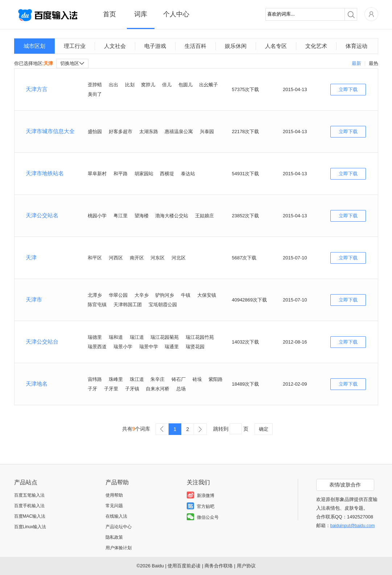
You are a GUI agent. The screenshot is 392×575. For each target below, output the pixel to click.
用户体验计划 (119, 548)
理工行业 (75, 46)
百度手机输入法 (29, 506)
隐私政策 (114, 537)
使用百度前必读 (184, 566)
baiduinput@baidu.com (353, 526)
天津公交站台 (42, 342)
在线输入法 (116, 516)
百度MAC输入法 (30, 516)
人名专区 (276, 46)
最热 (374, 63)
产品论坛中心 (119, 527)
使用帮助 (114, 495)
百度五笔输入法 (29, 495)
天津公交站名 (42, 215)
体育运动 (356, 46)
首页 (110, 14)
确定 (264, 429)
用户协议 (246, 566)
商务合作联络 (219, 566)
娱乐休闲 (236, 46)
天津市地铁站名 (45, 173)
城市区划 (34, 46)
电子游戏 (155, 46)
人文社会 (115, 46)
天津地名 (37, 384)
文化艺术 (316, 46)
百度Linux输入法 (30, 527)
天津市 (34, 299)
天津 (31, 257)
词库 (141, 14)
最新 (356, 63)
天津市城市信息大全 (50, 131)
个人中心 (176, 14)
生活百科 (195, 46)
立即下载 (348, 89)
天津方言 (37, 89)
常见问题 (114, 506)
